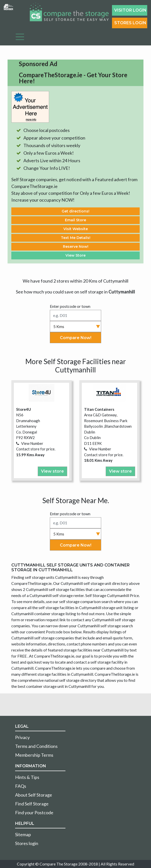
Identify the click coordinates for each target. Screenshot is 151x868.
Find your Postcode (34, 812)
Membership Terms (34, 755)
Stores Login (130, 23)
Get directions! (75, 211)
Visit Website (76, 229)
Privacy (22, 737)
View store (52, 471)
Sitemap (23, 834)
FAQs (21, 786)
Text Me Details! (76, 238)
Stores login (27, 843)
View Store (75, 255)
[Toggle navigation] (20, 37)
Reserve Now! (76, 247)
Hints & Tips (27, 777)
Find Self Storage (32, 804)
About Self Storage (34, 795)
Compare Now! (76, 338)
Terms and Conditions (36, 746)
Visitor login (130, 10)
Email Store (75, 220)
